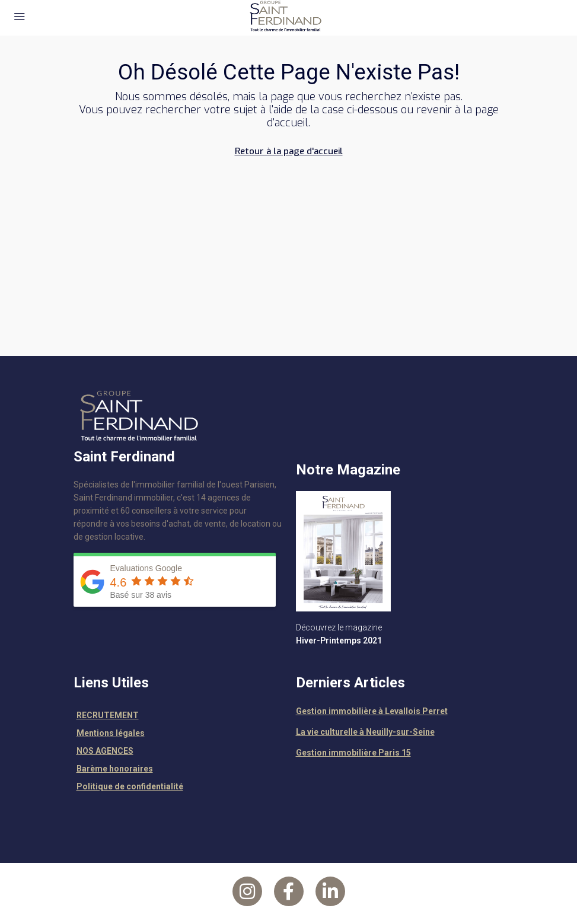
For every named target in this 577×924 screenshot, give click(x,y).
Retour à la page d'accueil (289, 151)
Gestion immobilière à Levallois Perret (372, 711)
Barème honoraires (115, 769)
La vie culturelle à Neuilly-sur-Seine (365, 732)
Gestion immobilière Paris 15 (353, 753)
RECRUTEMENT (108, 715)
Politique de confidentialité (130, 786)
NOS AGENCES (105, 751)
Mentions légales (111, 733)
